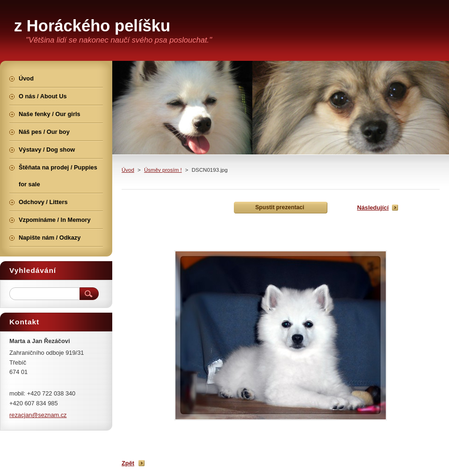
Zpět (128, 463)
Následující (373, 208)
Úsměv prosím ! (163, 170)
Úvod (128, 170)
